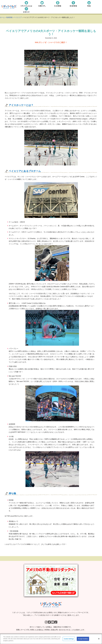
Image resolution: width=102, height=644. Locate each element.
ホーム (2, 17)
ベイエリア (18, 17)
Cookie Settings (69, 640)
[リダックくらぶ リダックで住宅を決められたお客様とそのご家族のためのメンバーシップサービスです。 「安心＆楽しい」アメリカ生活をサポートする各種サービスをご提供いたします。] (9, 7)
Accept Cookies (83, 640)
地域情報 (9, 17)
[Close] (99, 640)
